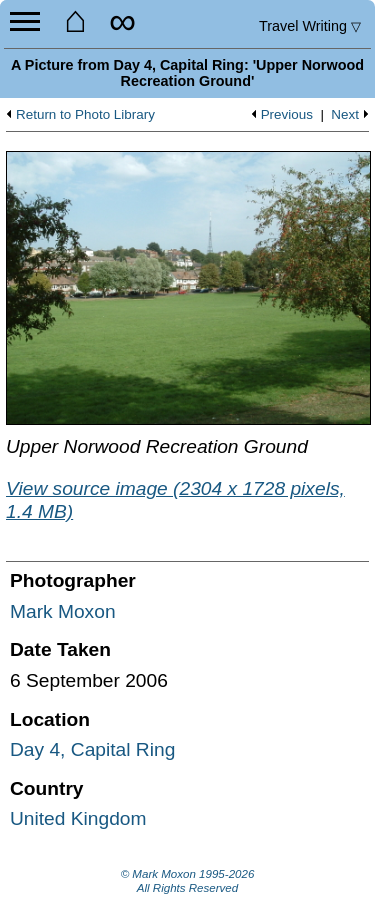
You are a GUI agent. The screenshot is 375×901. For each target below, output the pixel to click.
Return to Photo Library (85, 115)
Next (345, 115)
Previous (287, 115)
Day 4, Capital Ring (92, 749)
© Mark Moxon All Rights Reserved (188, 881)
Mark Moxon (63, 611)
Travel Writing (310, 26)
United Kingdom (78, 818)
